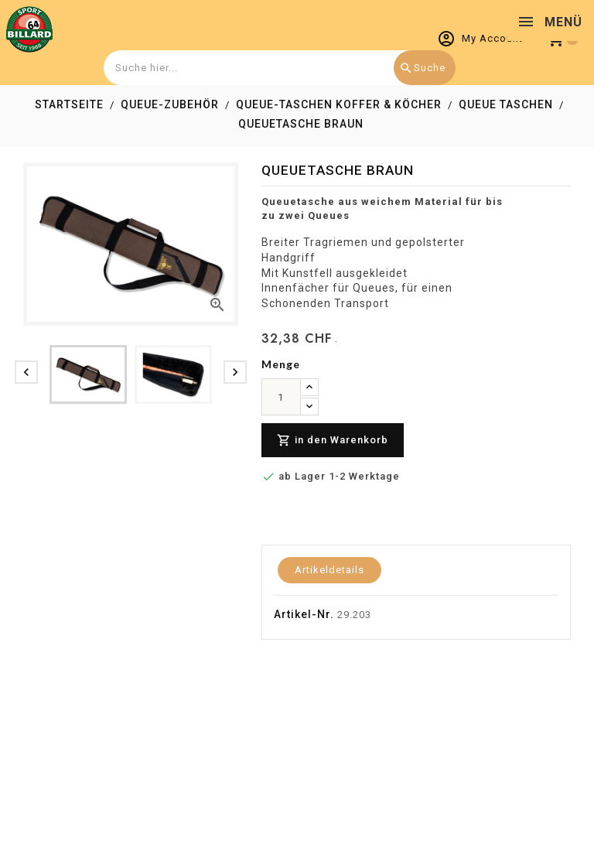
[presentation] (26, 372)
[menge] (281, 397)
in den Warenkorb (333, 441)
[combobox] (278, 68)
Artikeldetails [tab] (329, 570)
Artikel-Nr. (304, 614)
